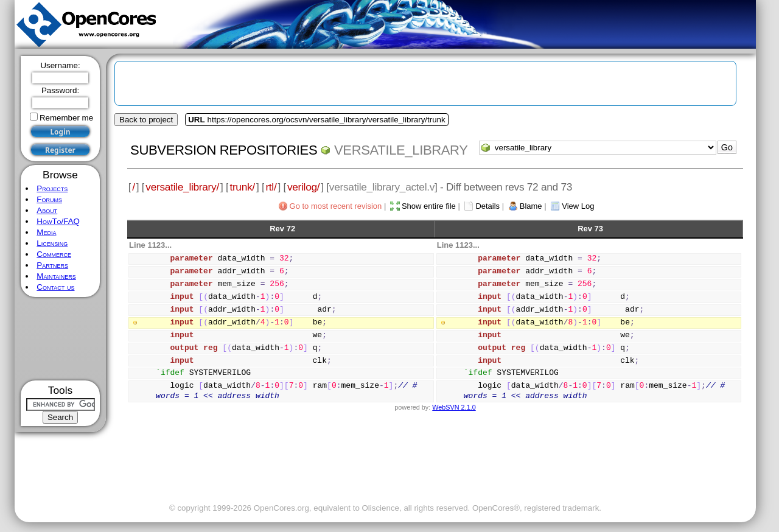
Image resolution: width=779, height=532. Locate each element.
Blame (531, 206)
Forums (49, 199)
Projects (52, 188)
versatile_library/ (182, 187)
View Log (578, 206)
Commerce (54, 254)
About (47, 210)
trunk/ (242, 187)
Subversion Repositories (224, 150)
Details (487, 206)
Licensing (52, 243)
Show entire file (429, 206)
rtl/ (271, 187)
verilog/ (303, 187)
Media (46, 232)
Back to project (146, 120)
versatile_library (401, 150)
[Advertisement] (61, 339)
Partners (52, 265)
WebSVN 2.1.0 (454, 407)
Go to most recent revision (336, 206)
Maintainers (56, 276)
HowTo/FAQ (58, 221)
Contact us (55, 287)
